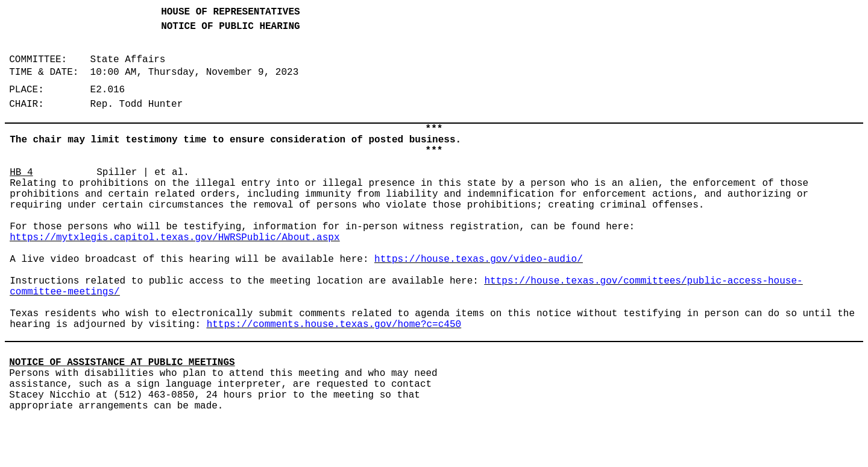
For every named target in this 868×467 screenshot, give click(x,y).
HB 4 (21, 173)
